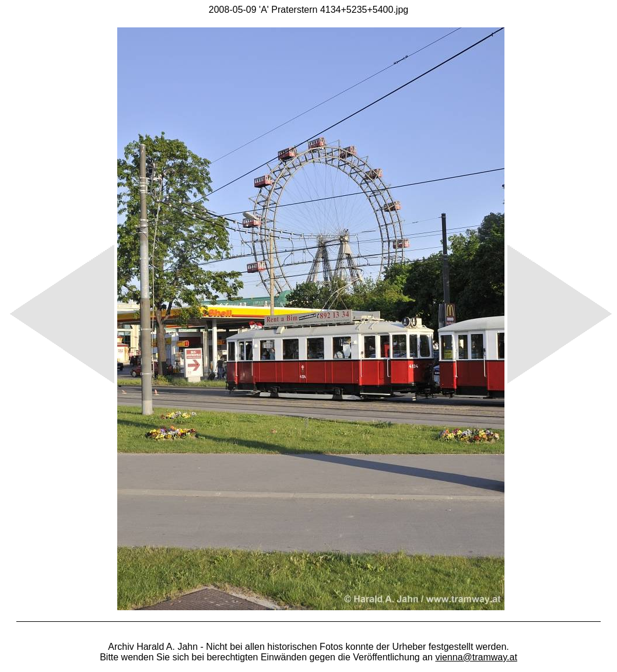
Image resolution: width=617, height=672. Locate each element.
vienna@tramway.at (476, 657)
